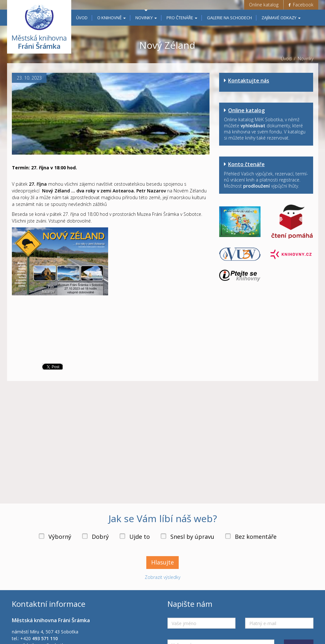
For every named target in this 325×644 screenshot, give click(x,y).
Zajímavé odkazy (281, 18)
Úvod (82, 18)
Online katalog (264, 5)
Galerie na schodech (229, 18)
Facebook (301, 5)
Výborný (60, 537)
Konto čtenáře (246, 164)
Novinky (146, 18)
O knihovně (111, 18)
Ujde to (140, 537)
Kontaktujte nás (249, 80)
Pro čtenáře (182, 18)
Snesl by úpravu (192, 537)
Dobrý (100, 537)
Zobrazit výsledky (162, 577)
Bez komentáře (256, 537)
